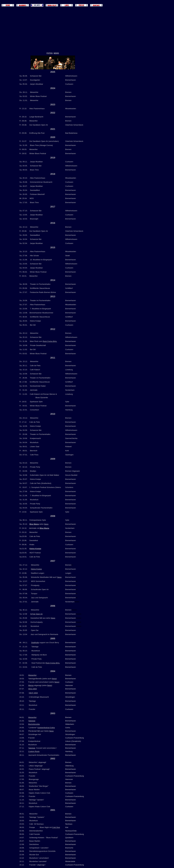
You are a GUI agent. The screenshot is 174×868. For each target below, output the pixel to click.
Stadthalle (35, 643)
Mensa (31, 685)
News (46, 524)
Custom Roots (34, 751)
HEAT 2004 (33, 693)
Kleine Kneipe (35, 549)
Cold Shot (56, 827)
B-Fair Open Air (37, 614)
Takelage (32, 721)
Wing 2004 (32, 689)
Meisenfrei (32, 675)
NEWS (56, 53)
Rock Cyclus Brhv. (50, 341)
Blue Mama (45, 528)
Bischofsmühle (34, 724)
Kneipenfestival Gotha (46, 728)
